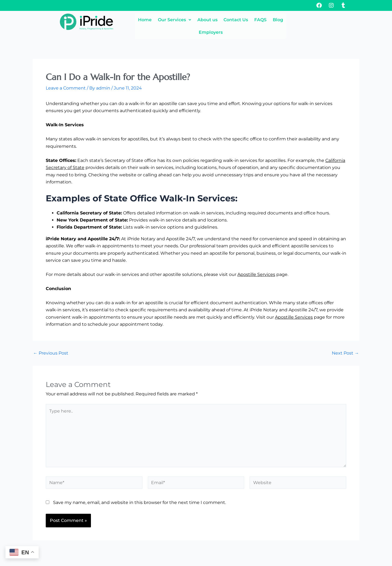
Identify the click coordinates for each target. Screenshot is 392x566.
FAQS (275, 20)
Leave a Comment (66, 77)
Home (133, 20)
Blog (299, 20)
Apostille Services (256, 263)
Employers (329, 20)
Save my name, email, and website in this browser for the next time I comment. (140, 492)
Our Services (169, 20)
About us (209, 20)
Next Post (345, 342)
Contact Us (244, 20)
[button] (169, 20)
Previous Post (51, 342)
